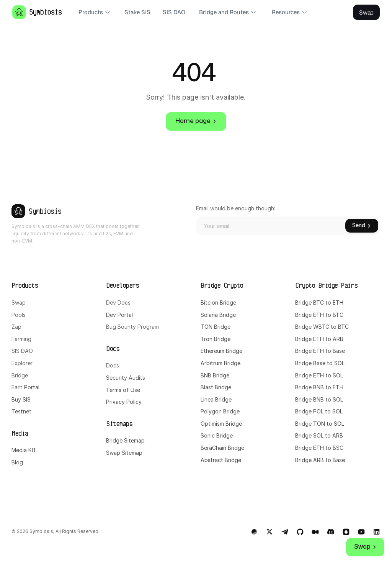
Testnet (21, 411)
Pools (19, 315)
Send (362, 225)
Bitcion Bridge (218, 302)
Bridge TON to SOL (320, 424)
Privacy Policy (124, 402)
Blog (17, 462)
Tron (207, 339)
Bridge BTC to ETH (319, 302)
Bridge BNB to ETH (319, 387)
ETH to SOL (329, 375)
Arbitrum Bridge (220, 363)
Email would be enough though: (236, 208)
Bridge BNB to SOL (319, 399)
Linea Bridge (216, 399)
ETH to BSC (329, 448)
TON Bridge (216, 327)
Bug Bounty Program (132, 327)
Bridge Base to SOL (320, 363)
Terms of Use (123, 390)
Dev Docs (118, 302)
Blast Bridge (216, 387)
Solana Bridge (219, 315)
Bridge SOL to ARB (319, 435)
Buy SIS (22, 399)
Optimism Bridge (221, 424)
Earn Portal (25, 387)
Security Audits (126, 378)
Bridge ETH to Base (320, 351)
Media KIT (24, 450)
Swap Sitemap (124, 453)
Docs (113, 365)
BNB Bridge (215, 375)
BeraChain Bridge (222, 448)
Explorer (22, 363)
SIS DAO (22, 351)
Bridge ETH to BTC (319, 315)
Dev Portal (119, 315)
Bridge (20, 375)
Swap (19, 302)
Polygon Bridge (220, 411)
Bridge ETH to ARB (319, 339)
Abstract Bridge (221, 460)
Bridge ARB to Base (320, 460)
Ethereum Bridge (221, 351)
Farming (21, 339)
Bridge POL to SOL (319, 411)
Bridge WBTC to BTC (322, 327)
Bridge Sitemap (125, 440)
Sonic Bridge (217, 435)
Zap (16, 327)
